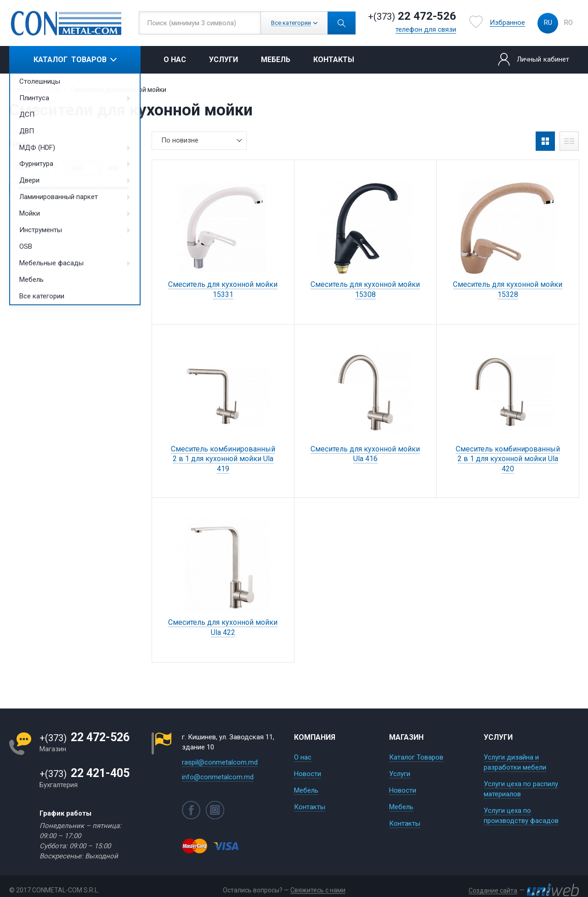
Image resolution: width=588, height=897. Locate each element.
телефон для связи (426, 30)
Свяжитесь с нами (318, 890)
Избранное (507, 23)
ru (548, 23)
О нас (175, 60)
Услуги (223, 60)
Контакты (334, 60)
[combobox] (199, 141)
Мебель (276, 60)
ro (568, 23)
